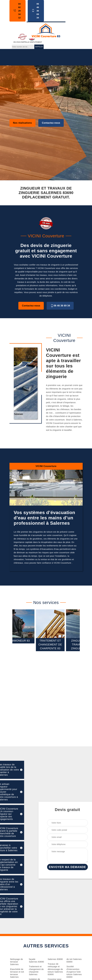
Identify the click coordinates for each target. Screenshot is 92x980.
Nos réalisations (23, 123)
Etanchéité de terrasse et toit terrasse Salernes (17, 973)
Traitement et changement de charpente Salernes (36, 970)
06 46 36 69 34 (35, 11)
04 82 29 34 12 (17, 11)
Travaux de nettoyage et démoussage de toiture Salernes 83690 (55, 969)
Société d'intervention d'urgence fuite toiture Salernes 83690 (74, 972)
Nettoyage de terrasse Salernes (17, 962)
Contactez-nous (51, 123)
